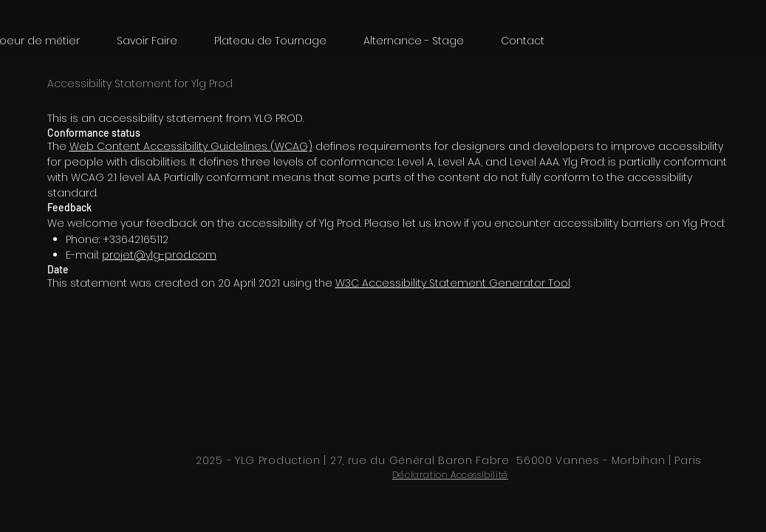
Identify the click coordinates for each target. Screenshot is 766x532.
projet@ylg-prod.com (159, 255)
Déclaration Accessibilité (450, 475)
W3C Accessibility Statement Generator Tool (453, 283)
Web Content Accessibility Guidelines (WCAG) (191, 146)
